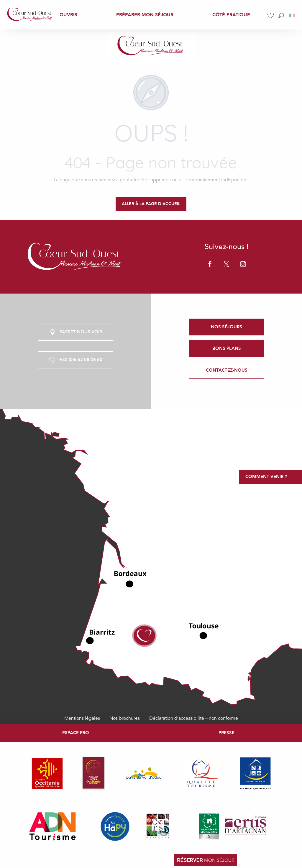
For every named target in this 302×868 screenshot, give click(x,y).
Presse (226, 733)
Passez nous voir (75, 332)
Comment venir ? (266, 477)
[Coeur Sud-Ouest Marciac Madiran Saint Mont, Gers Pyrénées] (151, 46)
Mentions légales (82, 718)
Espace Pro (76, 733)
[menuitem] (30, 15)
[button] (281, 15)
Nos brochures (125, 718)
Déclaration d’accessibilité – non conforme (194, 718)
